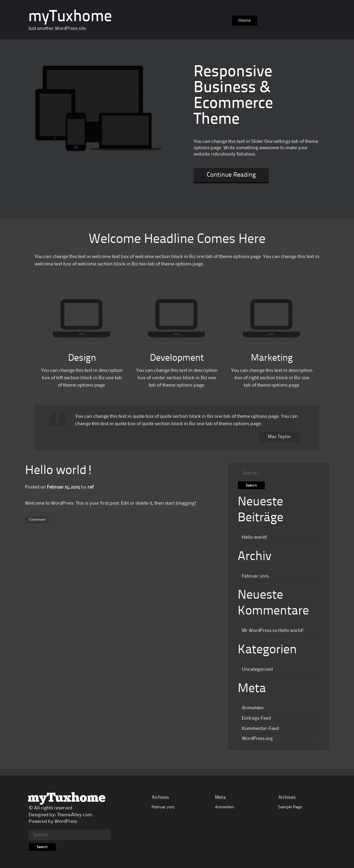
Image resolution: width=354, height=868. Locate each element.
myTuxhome (70, 17)
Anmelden (253, 708)
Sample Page (290, 807)
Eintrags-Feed (256, 718)
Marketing (272, 358)
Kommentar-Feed (260, 729)
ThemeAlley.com (75, 815)
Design (82, 358)
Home (245, 21)
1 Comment (37, 520)
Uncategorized (257, 669)
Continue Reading (231, 175)
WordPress (66, 822)
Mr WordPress (257, 631)
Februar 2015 (255, 576)
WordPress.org (257, 739)
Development (177, 358)
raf (91, 487)
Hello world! (59, 471)
